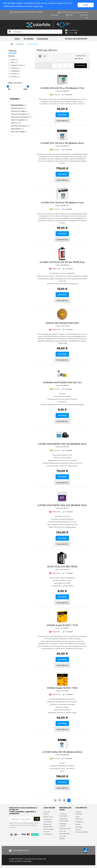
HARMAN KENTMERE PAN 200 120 (62, 383)
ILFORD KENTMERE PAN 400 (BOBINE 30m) (62, 505)
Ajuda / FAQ (48, 817)
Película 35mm (19, 105)
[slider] (8, 86)
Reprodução (17, 129)
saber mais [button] (38, 6)
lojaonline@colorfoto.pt (21, 850)
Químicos (16, 123)
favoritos (62, 121)
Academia (79, 822)
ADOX (14, 60)
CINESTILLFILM (18, 65)
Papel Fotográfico (19, 120)
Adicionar (62, 115)
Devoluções (48, 834)
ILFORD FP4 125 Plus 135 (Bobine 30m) (62, 143)
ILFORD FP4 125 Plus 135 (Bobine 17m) (62, 203)
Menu (17, 39)
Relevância (79, 59)
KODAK (15, 77)
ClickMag (79, 827)
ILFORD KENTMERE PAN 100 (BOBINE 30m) (62, 444)
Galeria (78, 824)
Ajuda (69, 15)
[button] (45, 56)
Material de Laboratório (21, 117)
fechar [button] (86, 5)
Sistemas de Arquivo (20, 126)
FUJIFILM (15, 68)
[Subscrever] (37, 819)
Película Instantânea (20, 114)
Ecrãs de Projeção (19, 132)
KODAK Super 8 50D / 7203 (62, 688)
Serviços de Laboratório (76, 39)
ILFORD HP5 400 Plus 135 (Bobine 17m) (62, 88)
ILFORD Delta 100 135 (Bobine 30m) (62, 752)
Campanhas (42, 39)
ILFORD (15, 74)
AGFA (14, 63)
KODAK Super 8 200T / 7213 (62, 625)
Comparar (81, 66)
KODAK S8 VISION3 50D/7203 (62, 323)
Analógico (20, 44)
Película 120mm (18, 108)
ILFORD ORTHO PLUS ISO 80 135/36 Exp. (62, 262)
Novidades (29, 39)
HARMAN (15, 71)
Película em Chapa (19, 111)
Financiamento (65, 829)
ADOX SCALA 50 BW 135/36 (62, 567)
